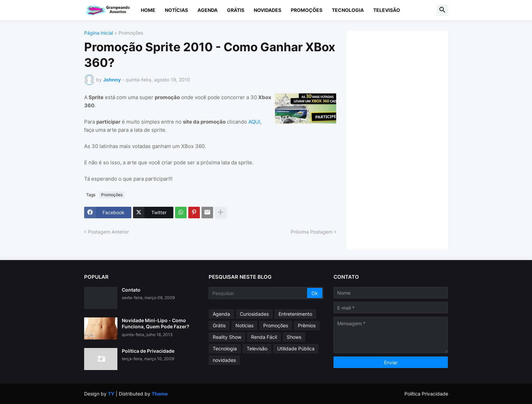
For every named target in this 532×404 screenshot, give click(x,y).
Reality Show (227, 337)
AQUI (254, 122)
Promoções (307, 10)
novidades (224, 360)
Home (148, 10)
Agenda (207, 10)
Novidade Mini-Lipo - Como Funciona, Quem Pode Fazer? (156, 323)
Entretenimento (295, 314)
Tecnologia (348, 10)
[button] (442, 10)
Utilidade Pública (296, 348)
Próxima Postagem (312, 232)
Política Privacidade (426, 394)
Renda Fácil (264, 337)
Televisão (387, 10)
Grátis (236, 10)
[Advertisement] (404, 139)
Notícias (176, 10)
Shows (294, 337)
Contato (131, 290)
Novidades (268, 10)
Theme (160, 394)
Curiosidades (254, 314)
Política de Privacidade (148, 351)
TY (111, 394)
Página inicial (99, 33)
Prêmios (307, 325)
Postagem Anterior (108, 232)
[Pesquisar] (258, 293)
